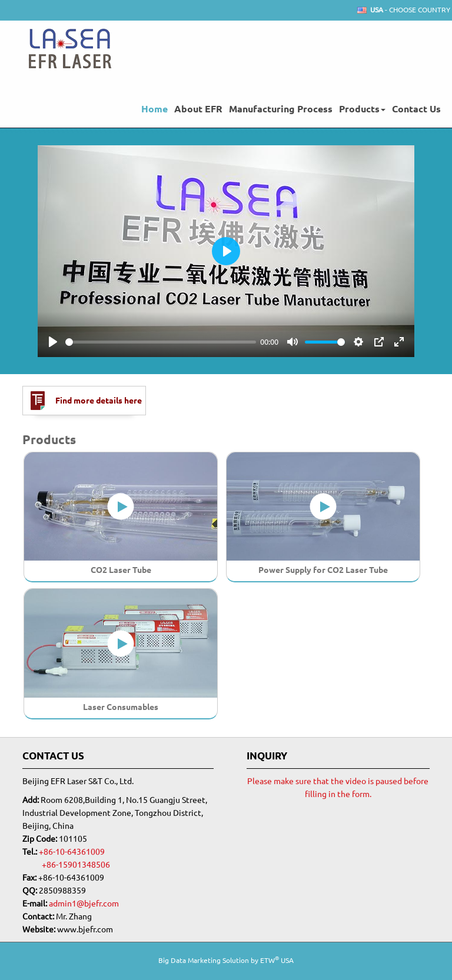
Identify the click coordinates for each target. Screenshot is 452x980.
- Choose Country (410, 10)
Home (154, 109)
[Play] (53, 342)
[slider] (161, 342)
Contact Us (416, 109)
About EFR (198, 109)
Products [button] (362, 109)
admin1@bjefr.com (84, 904)
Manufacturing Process (281, 109)
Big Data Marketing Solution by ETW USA (226, 960)
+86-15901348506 (76, 865)
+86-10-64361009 (72, 852)
